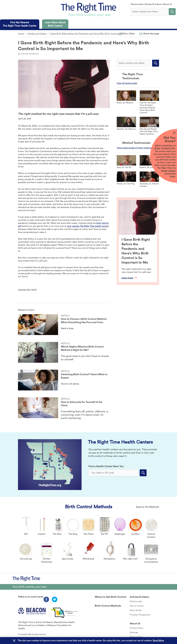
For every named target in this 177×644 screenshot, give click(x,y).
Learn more (129, 278)
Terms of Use (136, 637)
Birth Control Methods (89, 507)
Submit (172, 12)
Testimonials (137, 4)
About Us (167, 4)
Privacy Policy (136, 628)
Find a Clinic (129, 34)
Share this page (151, 34)
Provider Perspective (140, 615)
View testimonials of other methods (134, 148)
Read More (158, 641)
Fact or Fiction (137, 606)
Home (21, 34)
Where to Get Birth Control (110, 597)
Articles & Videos (153, 4)
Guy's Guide (136, 610)
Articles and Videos (37, 34)
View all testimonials (127, 83)
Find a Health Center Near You (106, 466)
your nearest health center (88, 226)
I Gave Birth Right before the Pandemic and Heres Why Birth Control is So (86, 34)
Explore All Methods (147, 507)
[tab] (20, 24)
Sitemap (134, 633)
